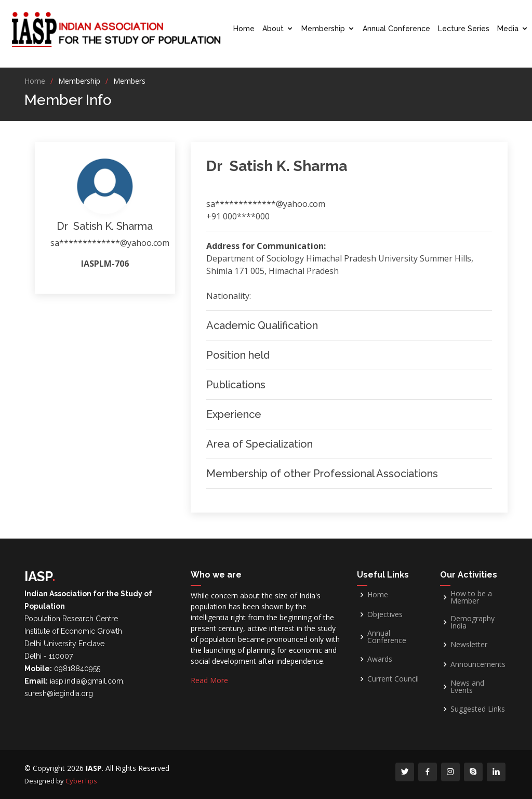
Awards (380, 659)
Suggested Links (478, 709)
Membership (323, 29)
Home (244, 29)
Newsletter (469, 645)
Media (508, 29)
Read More (209, 680)
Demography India (473, 622)
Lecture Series (464, 29)
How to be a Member (471, 597)
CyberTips (81, 781)
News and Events (467, 687)
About (273, 29)
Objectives (385, 614)
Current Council (393, 679)
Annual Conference (396, 29)
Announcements (478, 664)
